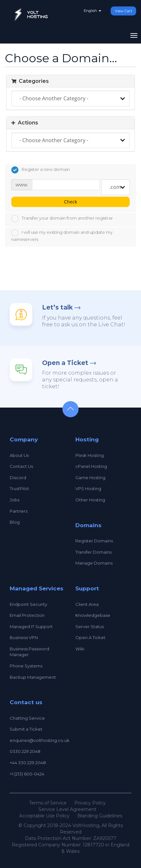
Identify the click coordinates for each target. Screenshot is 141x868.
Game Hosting (90, 478)
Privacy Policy (90, 803)
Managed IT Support (31, 626)
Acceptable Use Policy (44, 816)
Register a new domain (41, 170)
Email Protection (27, 615)
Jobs (15, 500)
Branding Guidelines (100, 816)
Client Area (87, 604)
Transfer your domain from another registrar (62, 219)
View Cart (123, 11)
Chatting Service (27, 718)
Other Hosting (90, 500)
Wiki (80, 649)
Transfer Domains (93, 552)
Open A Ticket (90, 637)
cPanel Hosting (91, 466)
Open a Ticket (65, 363)
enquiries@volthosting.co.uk (40, 740)
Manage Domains (94, 563)
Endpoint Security (28, 604)
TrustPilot (19, 488)
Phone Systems (26, 666)
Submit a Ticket (26, 729)
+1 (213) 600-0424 (27, 774)
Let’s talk (57, 307)
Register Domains (94, 541)
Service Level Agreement (67, 809)
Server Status (90, 626)
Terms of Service (48, 803)
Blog (15, 522)
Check (70, 202)
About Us (19, 455)
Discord (18, 478)
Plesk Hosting (90, 455)
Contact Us (21, 466)
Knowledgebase (93, 615)
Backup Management (33, 677)
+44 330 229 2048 (28, 763)
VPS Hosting (88, 488)
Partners (19, 511)
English (92, 11)
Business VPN (24, 637)
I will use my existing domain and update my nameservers (62, 236)
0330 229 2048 (25, 751)
